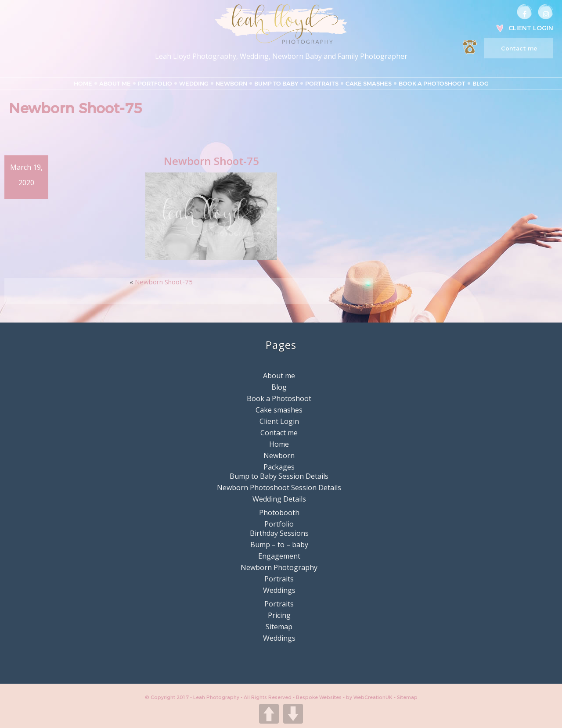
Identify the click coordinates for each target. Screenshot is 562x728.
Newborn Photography (279, 567)
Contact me (519, 48)
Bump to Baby (276, 83)
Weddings (279, 590)
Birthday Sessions (279, 533)
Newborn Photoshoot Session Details (279, 488)
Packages (279, 467)
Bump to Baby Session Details (279, 476)
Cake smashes (369, 83)
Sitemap (279, 627)
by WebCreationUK (370, 697)
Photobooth (279, 513)
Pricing (279, 615)
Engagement (279, 556)
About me (115, 83)
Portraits (322, 83)
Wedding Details (279, 499)
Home (83, 83)
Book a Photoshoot (432, 83)
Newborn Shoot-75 (164, 282)
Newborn (231, 83)
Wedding (194, 83)
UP (269, 714)
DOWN (293, 714)
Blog (481, 83)
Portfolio (155, 83)
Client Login (531, 28)
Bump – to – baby (279, 545)
